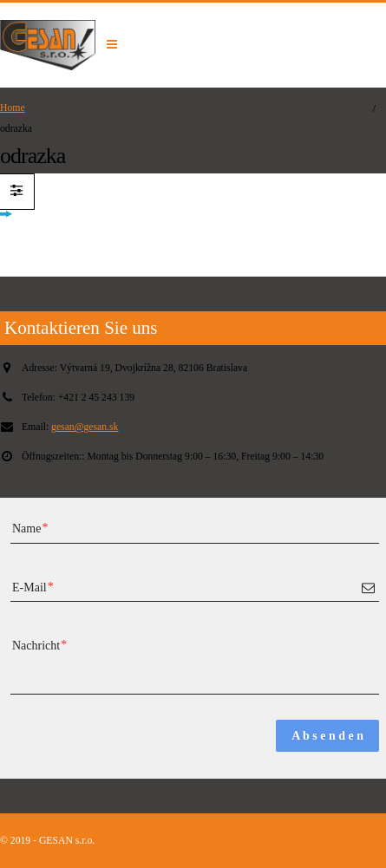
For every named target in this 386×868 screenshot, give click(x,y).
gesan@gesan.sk (85, 427)
